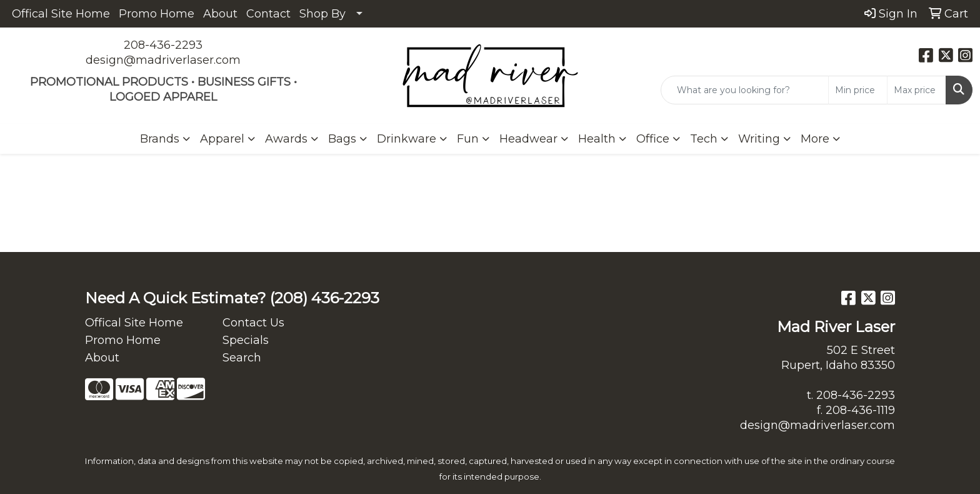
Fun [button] (468, 139)
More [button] (815, 139)
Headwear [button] (528, 139)
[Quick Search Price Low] (858, 90)
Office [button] (653, 139)
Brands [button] (160, 139)
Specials (246, 340)
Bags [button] (342, 139)
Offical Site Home (61, 14)
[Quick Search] (745, 90)
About (220, 14)
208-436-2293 (163, 45)
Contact (268, 14)
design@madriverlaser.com (163, 60)
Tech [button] (704, 139)
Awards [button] (286, 139)
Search (242, 358)
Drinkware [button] (407, 139)
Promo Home (157, 14)
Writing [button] (759, 139)
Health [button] (597, 139)
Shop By (322, 14)
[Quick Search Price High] (917, 90)
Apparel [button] (222, 139)
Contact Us (253, 323)
